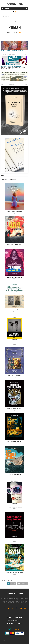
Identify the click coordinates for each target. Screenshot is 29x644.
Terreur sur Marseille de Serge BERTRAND (15, 277)
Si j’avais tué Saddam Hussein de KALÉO (14, 343)
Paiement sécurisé (18, 617)
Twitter (8, 608)
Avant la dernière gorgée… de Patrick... (14, 441)
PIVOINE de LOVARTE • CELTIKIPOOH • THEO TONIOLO (13, 51)
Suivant (25, 584)
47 (19, 584)
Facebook (4, 608)
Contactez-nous (10, 623)
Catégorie (5, 8)
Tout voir (13, 39)
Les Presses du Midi (11, 640)
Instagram (21, 608)
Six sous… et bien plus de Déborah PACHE (15, 310)
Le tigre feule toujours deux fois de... (14, 409)
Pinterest (17, 608)
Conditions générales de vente (14, 620)
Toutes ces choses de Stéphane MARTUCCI (14, 573)
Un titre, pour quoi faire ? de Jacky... (14, 507)
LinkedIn (25, 608)
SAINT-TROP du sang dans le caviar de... (15, 540)
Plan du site (20, 623)
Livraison (9, 617)
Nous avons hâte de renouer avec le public (11, 82)
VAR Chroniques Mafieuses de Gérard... (15, 244)
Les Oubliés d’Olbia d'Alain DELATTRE (14, 474)
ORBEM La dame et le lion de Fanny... (14, 376)
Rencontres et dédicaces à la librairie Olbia (11, 66)
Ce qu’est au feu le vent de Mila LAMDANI (14, 212)
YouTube (12, 608)
